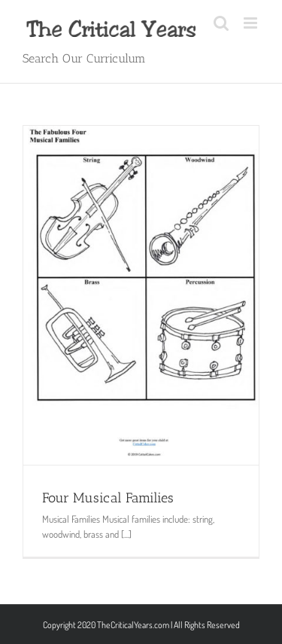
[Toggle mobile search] (221, 23)
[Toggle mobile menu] (252, 23)
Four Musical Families (108, 498)
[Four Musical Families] (141, 295)
